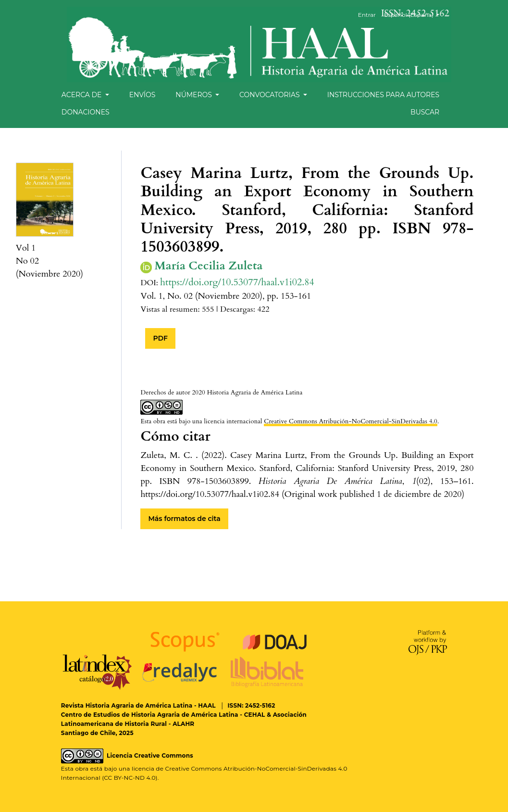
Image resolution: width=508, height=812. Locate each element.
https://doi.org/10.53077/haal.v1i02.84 (237, 282)
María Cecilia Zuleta (208, 266)
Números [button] (194, 95)
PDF (160, 338)
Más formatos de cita (184, 519)
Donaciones (86, 112)
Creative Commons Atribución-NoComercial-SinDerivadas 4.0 (351, 421)
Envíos (142, 95)
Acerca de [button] (82, 95)
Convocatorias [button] (270, 95)
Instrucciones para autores (383, 95)
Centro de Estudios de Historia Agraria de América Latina (150, 715)
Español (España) (415, 14)
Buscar (425, 112)
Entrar (367, 15)
